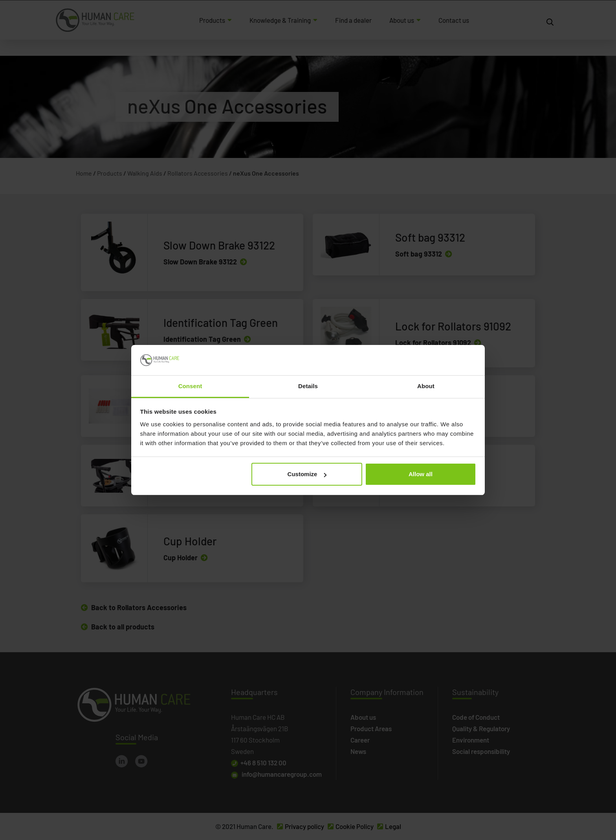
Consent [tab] (190, 386)
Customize (307, 474)
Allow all (421, 474)
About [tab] (426, 386)
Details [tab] (308, 386)
